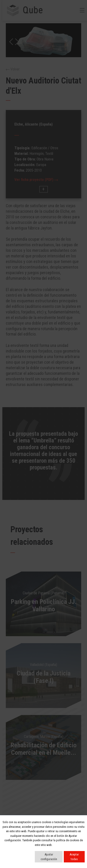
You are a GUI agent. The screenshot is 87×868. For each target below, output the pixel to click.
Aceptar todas (74, 857)
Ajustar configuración (49, 857)
